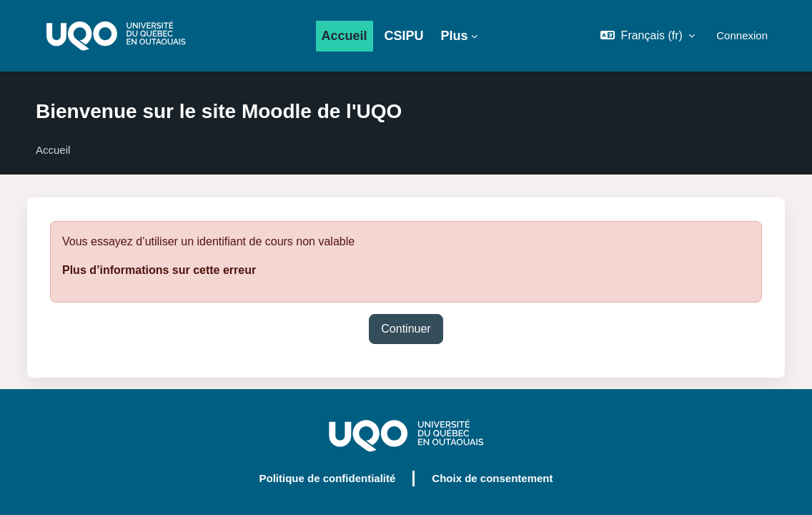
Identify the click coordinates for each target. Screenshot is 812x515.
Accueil (53, 150)
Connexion (742, 35)
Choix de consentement (492, 478)
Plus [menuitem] (455, 36)
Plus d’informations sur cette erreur (159, 270)
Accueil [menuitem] (345, 36)
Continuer (406, 329)
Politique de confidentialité (327, 478)
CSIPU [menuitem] (404, 36)
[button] (648, 36)
